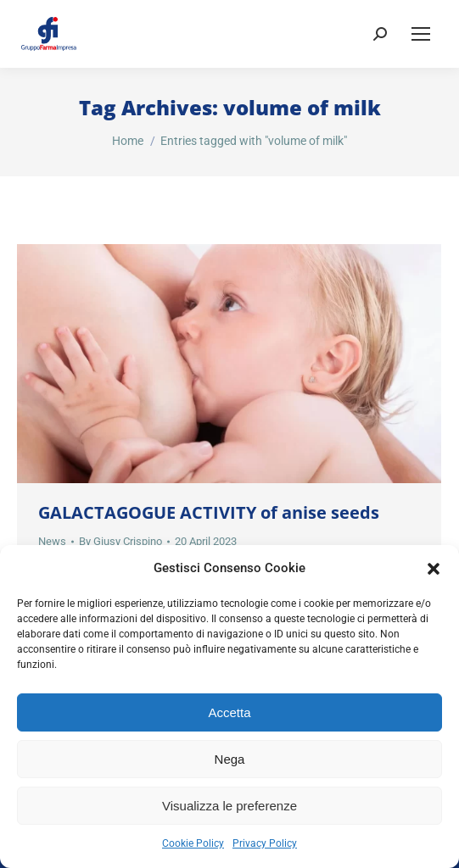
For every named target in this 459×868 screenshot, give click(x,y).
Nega (230, 759)
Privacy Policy (265, 843)
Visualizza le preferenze (229, 806)
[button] (434, 569)
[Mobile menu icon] (421, 34)
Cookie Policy (193, 843)
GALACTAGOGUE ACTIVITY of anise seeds (209, 512)
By (120, 541)
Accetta (229, 712)
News (52, 541)
